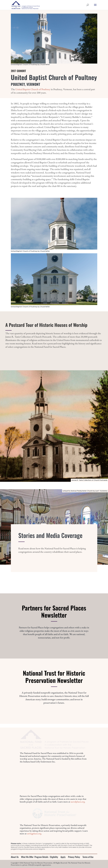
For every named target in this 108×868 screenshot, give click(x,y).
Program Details (41, 857)
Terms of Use (88, 857)
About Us (15, 857)
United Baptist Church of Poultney (33, 89)
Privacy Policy (74, 857)
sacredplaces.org (78, 802)
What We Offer (27, 857)
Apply (63, 857)
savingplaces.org (34, 833)
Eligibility (54, 857)
